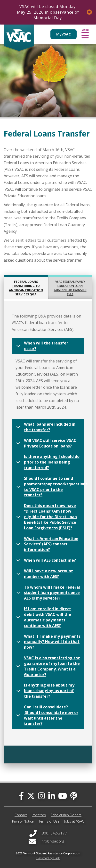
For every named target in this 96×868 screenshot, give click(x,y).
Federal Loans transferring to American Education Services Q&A (26, 288)
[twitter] (31, 796)
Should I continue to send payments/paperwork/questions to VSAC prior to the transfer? (49, 487)
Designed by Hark (48, 858)
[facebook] (21, 796)
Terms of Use (49, 821)
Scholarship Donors (66, 815)
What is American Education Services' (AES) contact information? (46, 544)
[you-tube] (63, 796)
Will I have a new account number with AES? (44, 575)
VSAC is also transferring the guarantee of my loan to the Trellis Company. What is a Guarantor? (47, 666)
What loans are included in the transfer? (45, 428)
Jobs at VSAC (74, 821)
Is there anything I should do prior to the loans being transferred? (47, 462)
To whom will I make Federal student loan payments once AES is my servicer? (47, 593)
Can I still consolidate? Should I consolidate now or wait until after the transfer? (46, 715)
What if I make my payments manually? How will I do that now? (48, 642)
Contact (21, 815)
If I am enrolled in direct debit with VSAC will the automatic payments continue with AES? (43, 617)
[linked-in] (52, 796)
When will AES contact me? (45, 562)
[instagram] (41, 796)
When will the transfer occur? (41, 347)
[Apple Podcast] (74, 796)
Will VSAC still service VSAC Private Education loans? (45, 444)
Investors (39, 815)
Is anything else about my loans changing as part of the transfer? (44, 691)
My (64, 34)
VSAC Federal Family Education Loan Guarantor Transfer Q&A (70, 288)
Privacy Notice (23, 821)
